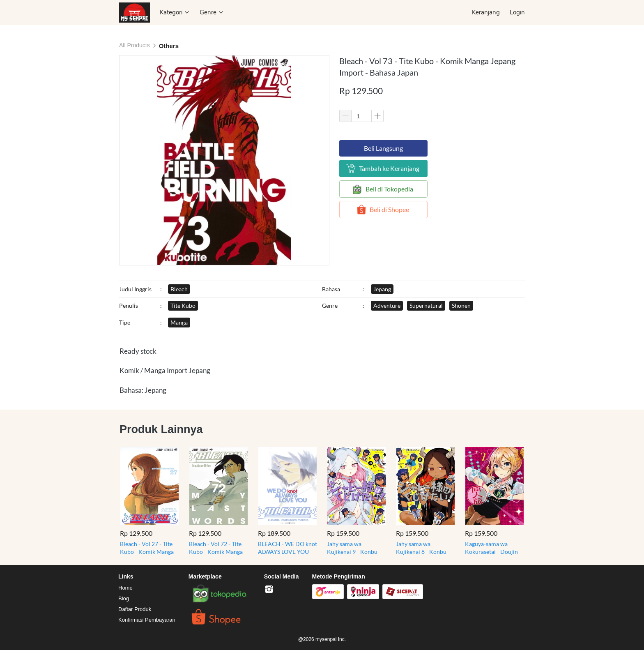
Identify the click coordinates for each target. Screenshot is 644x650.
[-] (269, 590)
